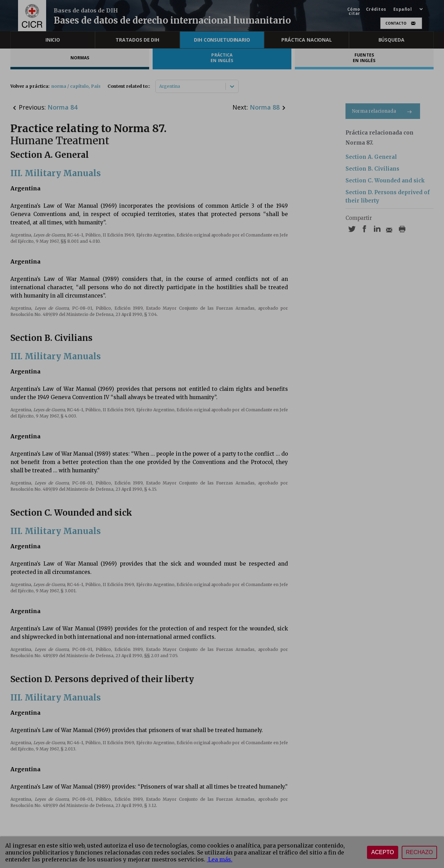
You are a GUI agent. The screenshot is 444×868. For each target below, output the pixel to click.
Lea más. (220, 859)
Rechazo (419, 852)
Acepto (383, 852)
